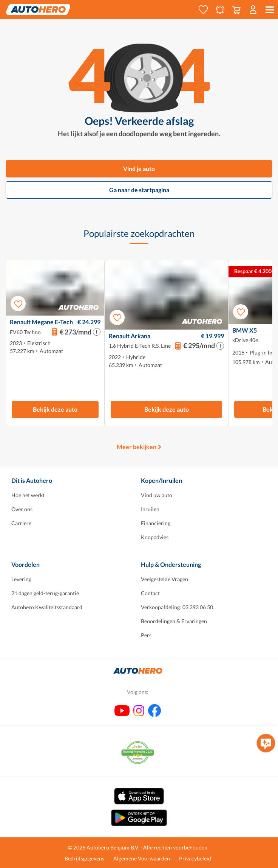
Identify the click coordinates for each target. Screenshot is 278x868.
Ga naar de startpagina (139, 190)
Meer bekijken (137, 447)
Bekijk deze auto (55, 409)
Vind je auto (139, 169)
